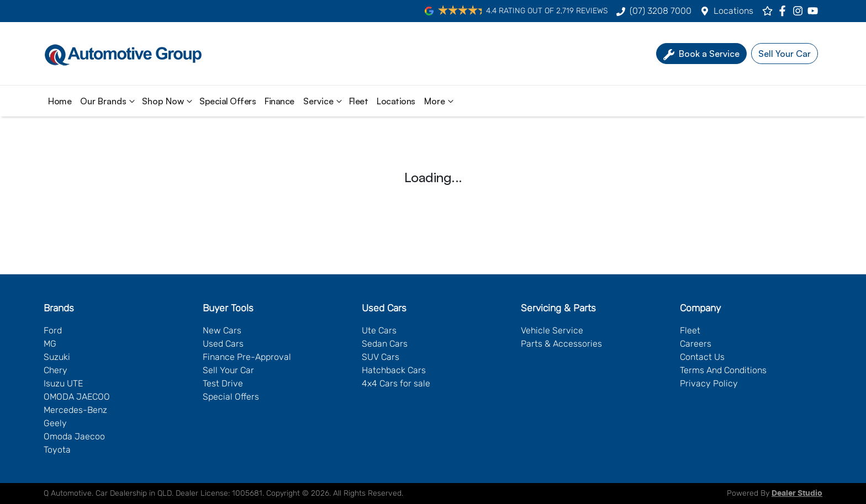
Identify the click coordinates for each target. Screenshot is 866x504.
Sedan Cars (385, 344)
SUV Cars (381, 357)
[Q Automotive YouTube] (815, 11)
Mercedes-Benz (75, 410)
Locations (733, 11)
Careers (696, 344)
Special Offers (228, 101)
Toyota (57, 450)
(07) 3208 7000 (661, 11)
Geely (55, 423)
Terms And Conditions (723, 370)
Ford (53, 330)
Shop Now (168, 101)
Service (324, 101)
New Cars (222, 330)
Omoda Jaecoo (74, 436)
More (440, 101)
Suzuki (57, 357)
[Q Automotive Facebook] (785, 11)
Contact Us (702, 357)
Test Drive (223, 383)
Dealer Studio (797, 494)
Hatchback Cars (394, 370)
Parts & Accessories (561, 344)
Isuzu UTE (63, 383)
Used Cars (223, 344)
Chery (56, 370)
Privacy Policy (709, 383)
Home (60, 101)
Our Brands (109, 101)
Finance (279, 101)
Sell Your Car (228, 370)
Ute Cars (379, 330)
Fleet (359, 101)
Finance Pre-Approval (247, 357)
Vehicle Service (552, 330)
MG (50, 344)
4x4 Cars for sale (396, 383)
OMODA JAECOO (77, 397)
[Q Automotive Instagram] (800, 11)
